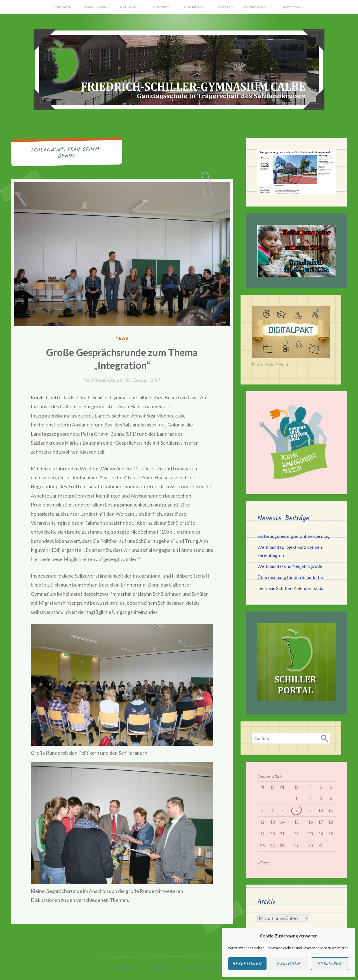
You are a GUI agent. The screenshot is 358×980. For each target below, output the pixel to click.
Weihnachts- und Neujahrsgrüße (290, 566)
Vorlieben (330, 964)
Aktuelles (128, 7)
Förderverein (255, 7)
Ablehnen (289, 964)
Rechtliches (291, 7)
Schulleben (192, 7)
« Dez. (263, 863)
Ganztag (223, 7)
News (122, 338)
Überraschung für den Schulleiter (290, 577)
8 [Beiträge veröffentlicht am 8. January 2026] (296, 810)
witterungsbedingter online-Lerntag (294, 536)
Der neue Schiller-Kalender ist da (290, 588)
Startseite (62, 7)
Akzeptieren (247, 964)
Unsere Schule (94, 7)
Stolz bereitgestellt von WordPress (143, 968)
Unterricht (160, 7)
